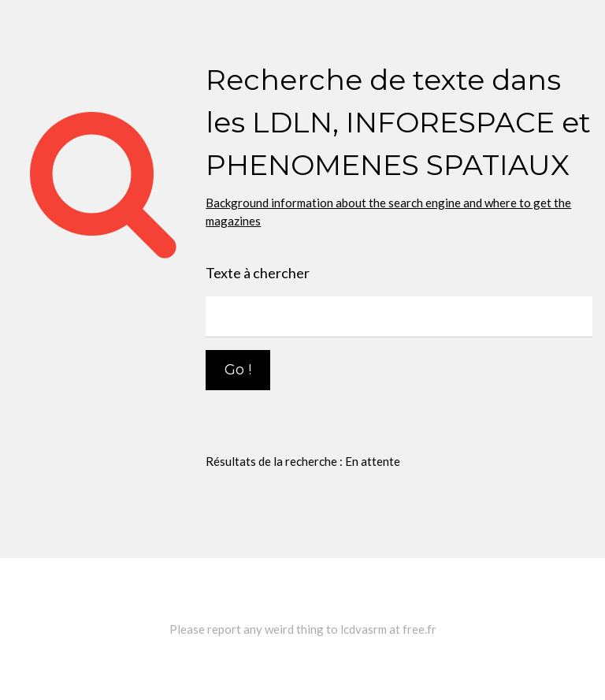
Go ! (238, 370)
